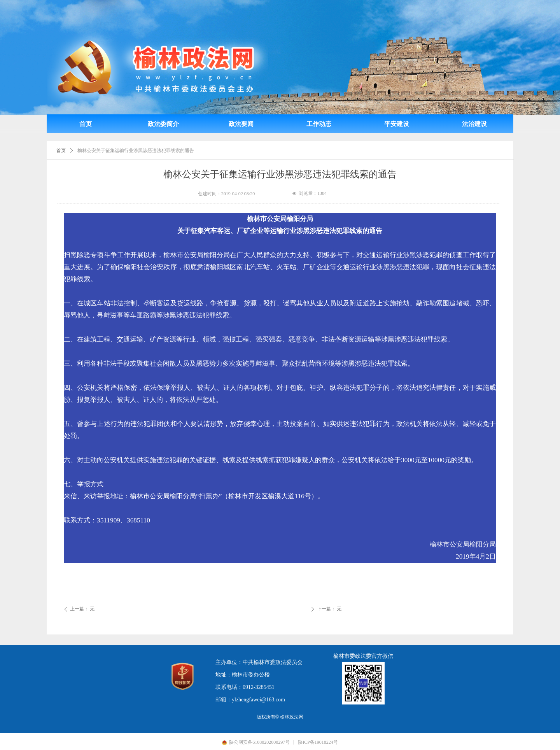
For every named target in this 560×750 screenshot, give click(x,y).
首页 (61, 151)
